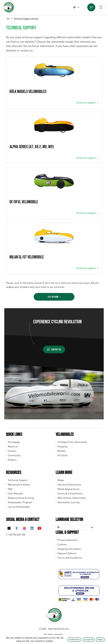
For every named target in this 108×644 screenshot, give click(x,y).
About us (13, 446)
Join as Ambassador (19, 507)
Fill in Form (53, 297)
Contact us (56, 350)
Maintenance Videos (19, 484)
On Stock (63, 455)
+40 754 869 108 (17, 535)
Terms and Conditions (70, 558)
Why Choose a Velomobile (72, 498)
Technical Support (18, 480)
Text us (91, 7)
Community (14, 455)
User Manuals (15, 493)
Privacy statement (68, 540)
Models (62, 451)
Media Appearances (69, 489)
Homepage (14, 442)
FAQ (10, 489)
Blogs (61, 480)
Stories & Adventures (69, 484)
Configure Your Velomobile (72, 442)
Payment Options (67, 553)
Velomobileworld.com (59, 629)
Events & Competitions (70, 493)
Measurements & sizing (21, 498)
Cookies (62, 544)
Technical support (86, 103)
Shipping (62, 446)
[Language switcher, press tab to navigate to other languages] (75, 527)
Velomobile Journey (69, 502)
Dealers (12, 460)
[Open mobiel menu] (101, 7)
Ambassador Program (20, 502)
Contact (12, 451)
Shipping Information (69, 549)
